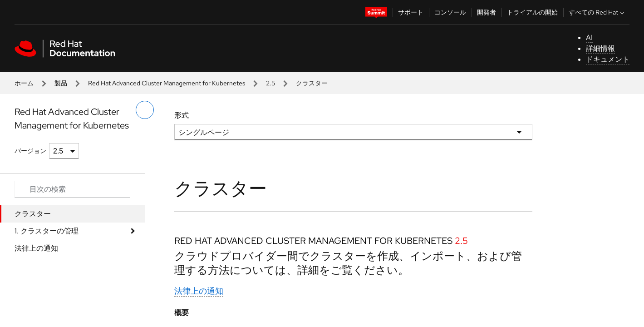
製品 (61, 83)
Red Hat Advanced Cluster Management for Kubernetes (167, 83)
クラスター (33, 214)
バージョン (30, 151)
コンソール (450, 12)
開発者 (487, 12)
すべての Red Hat (597, 12)
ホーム (24, 83)
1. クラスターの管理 (47, 231)
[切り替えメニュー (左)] (145, 110)
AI (589, 37)
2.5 (270, 83)
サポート (411, 12)
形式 (182, 115)
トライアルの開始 (532, 12)
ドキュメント (608, 59)
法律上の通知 (36, 248)
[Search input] (72, 189)
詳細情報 (600, 48)
